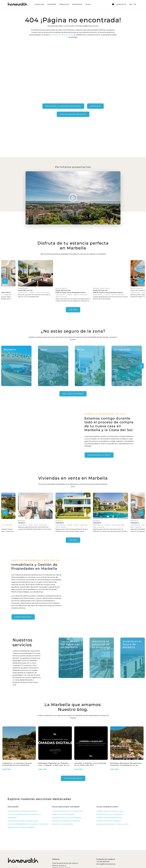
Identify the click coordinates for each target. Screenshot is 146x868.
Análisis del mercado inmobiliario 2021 (23, 821)
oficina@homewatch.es (106, 864)
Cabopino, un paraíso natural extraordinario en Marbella (17, 764)
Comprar (52, 4)
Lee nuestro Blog (73, 778)
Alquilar (40, 4)
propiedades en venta (99, 455)
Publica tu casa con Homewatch (110, 814)
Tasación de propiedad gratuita (109, 818)
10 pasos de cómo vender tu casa (110, 811)
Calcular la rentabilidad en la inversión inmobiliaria (28, 824)
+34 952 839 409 (103, 862)
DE (135, 4)
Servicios (64, 4)
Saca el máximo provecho (73, 114)
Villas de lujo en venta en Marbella (21, 827)
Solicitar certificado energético (109, 821)
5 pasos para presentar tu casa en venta (112, 824)
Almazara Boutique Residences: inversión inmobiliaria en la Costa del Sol (126, 765)
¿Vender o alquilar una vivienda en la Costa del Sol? (90, 764)
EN (131, 4)
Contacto (119, 4)
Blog (88, 4)
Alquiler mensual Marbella (62, 824)
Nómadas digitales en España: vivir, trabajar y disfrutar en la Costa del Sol (54, 765)
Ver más (73, 310)
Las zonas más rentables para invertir (22, 811)
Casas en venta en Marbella (63, 814)
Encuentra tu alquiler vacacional (63, 106)
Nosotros (77, 4)
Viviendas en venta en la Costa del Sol (67, 811)
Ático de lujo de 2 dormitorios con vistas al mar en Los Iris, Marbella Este (34, 296)
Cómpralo (95, 106)
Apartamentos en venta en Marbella (67, 818)
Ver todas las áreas (73, 394)
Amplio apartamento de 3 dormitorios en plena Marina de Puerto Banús (110, 298)
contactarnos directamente (62, 35)
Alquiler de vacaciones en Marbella (66, 821)
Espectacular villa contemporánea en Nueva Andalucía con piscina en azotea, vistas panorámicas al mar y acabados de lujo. (72, 531)
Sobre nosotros (23, 617)
